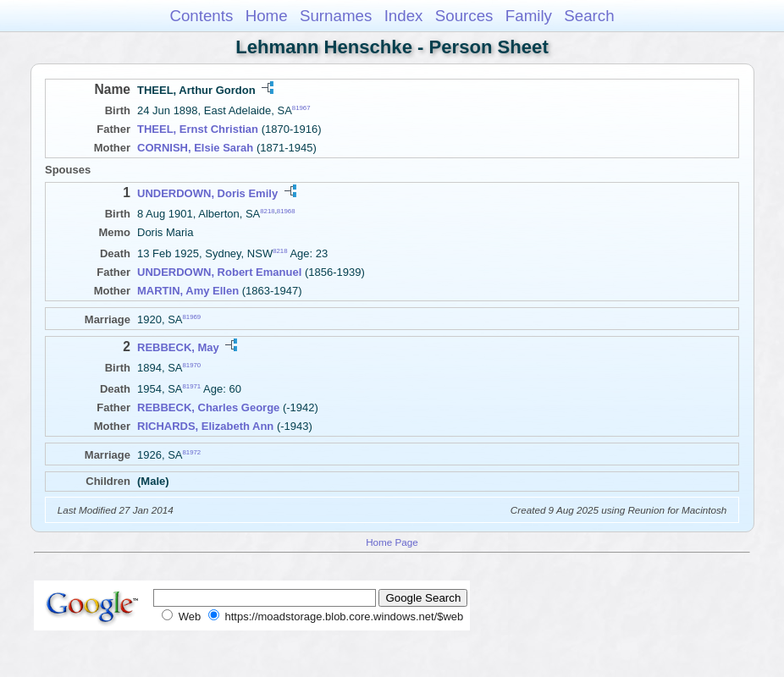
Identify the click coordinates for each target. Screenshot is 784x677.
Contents (201, 16)
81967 (301, 108)
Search (589, 16)
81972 (192, 452)
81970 (192, 365)
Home (267, 16)
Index (404, 16)
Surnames (336, 16)
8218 (267, 211)
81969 (192, 317)
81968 (286, 211)
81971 (192, 386)
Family (529, 16)
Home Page (392, 542)
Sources (464, 16)
